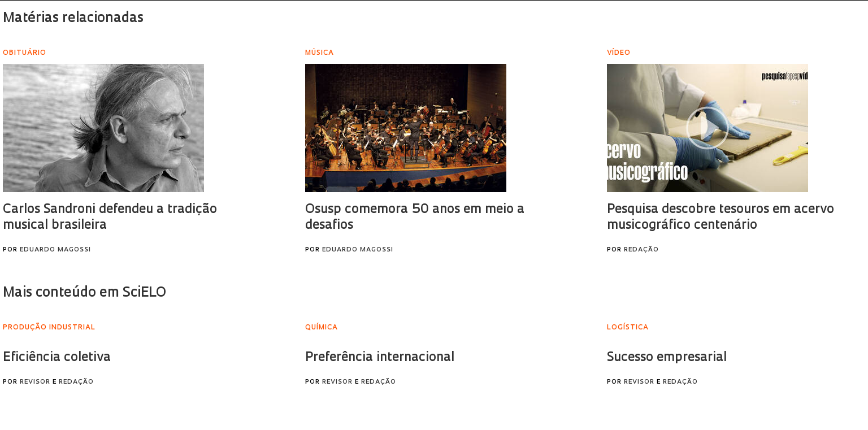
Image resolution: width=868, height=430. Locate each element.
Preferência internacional (380, 358)
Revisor (35, 382)
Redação (641, 250)
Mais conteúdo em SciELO (84, 293)
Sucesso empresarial (667, 358)
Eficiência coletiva (57, 358)
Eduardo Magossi (55, 250)
